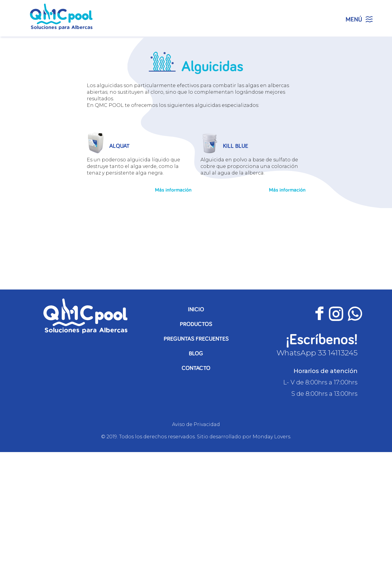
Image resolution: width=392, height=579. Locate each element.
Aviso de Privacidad (196, 424)
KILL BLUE (235, 146)
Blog (196, 354)
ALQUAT (119, 146)
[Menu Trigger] (359, 18)
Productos (196, 324)
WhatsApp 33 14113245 (317, 353)
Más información (173, 190)
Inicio (196, 310)
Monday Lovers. (272, 437)
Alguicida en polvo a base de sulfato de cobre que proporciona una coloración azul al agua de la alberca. (249, 166)
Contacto (196, 368)
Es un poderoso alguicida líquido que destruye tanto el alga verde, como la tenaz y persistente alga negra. (133, 166)
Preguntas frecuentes (196, 339)
